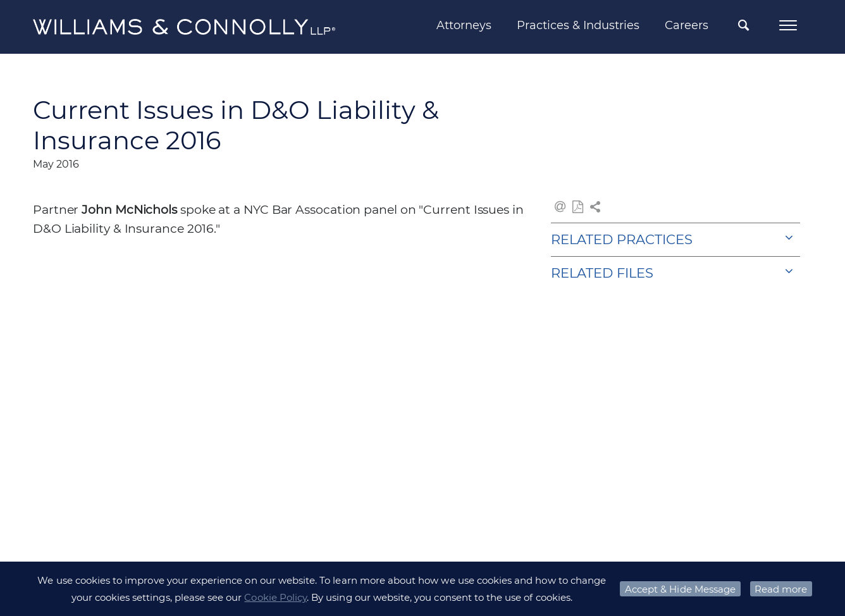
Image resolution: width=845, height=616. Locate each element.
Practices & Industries (578, 25)
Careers (687, 25)
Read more (781, 589)
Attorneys (464, 25)
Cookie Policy (275, 597)
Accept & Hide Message (680, 589)
